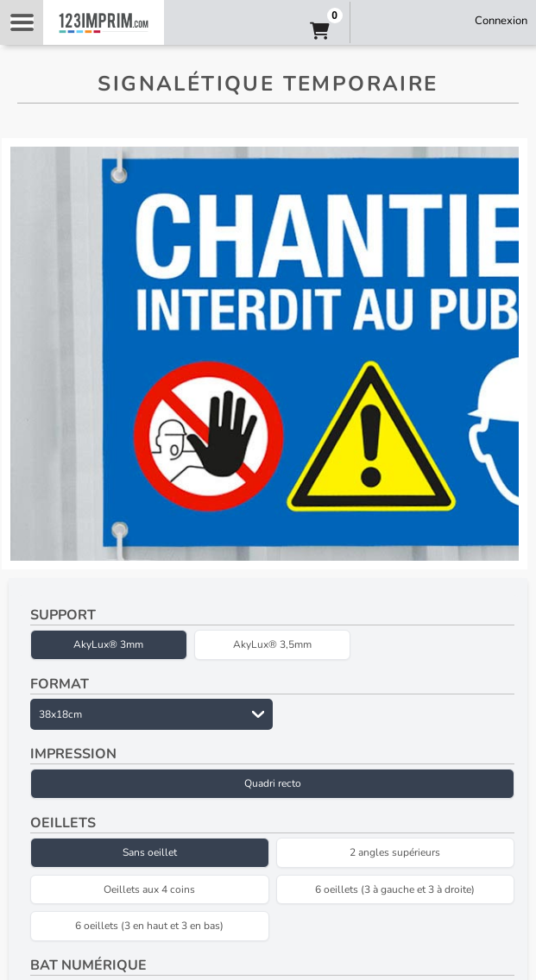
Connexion (501, 21)
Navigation (22, 22)
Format (60, 684)
